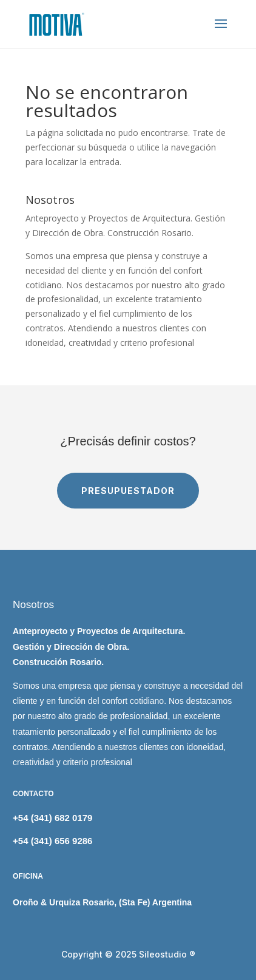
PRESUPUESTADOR (128, 491)
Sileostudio (163, 954)
